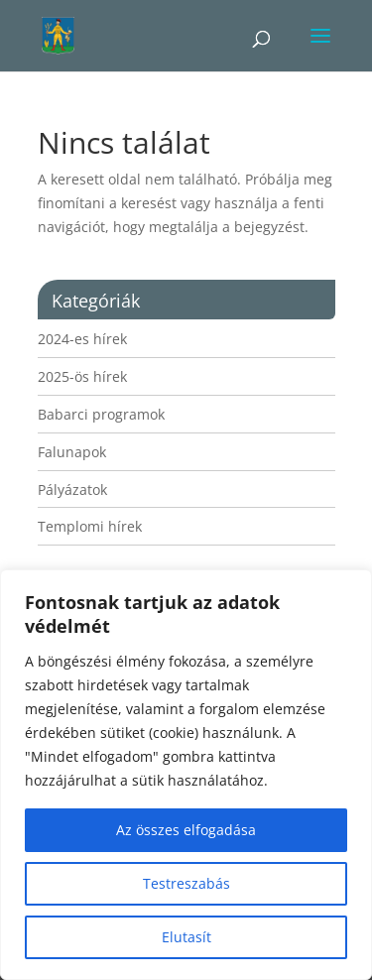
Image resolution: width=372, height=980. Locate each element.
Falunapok (72, 452)
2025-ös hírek (82, 376)
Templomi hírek (90, 526)
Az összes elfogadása (186, 830)
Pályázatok (72, 490)
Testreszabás (186, 883)
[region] (186, 775)
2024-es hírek (82, 339)
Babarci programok (101, 414)
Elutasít (186, 937)
